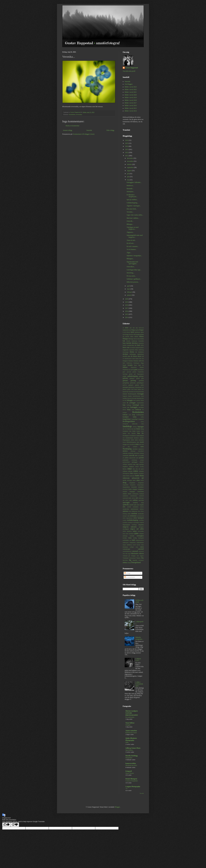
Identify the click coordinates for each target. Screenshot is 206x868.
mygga (125, 444)
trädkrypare (126, 543)
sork (131, 500)
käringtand (125, 424)
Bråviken (135, 343)
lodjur (134, 431)
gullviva (125, 385)
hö (123, 400)
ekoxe (140, 356)
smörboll (141, 496)
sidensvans (126, 478)
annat (127, 328)
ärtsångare (141, 560)
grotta (131, 374)
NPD (127, 742)
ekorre (135, 356)
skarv (134, 480)
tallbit (142, 529)
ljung (142, 429)
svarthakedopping (132, 520)
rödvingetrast (126, 473)
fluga (142, 363)
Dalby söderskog (139, 350)
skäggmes (141, 489)
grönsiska (133, 383)
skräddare (141, 487)
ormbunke (126, 455)
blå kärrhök (126, 337)
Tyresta (138, 545)
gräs (143, 378)
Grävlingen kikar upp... (134, 270)
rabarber (142, 462)
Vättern (138, 558)
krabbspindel (140, 415)
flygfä (124, 365)
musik (142, 442)
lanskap (135, 427)
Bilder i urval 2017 (131, 103)
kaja (124, 405)
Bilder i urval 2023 (131, 87)
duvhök (125, 356)
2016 (127, 311)
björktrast (137, 332)
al (123, 328)
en (123, 359)
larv (124, 429)
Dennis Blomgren (131, 779)
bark (130, 330)
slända (130, 494)
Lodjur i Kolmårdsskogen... (139, 684)
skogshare (132, 483)
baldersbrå (126, 330)
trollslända (126, 540)
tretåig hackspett (138, 538)
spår (135, 505)
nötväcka (137, 453)
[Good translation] (6, 825)
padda (142, 455)
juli (128, 174)
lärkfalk (133, 433)
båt (136, 345)
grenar (134, 372)
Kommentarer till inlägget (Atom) (84, 134)
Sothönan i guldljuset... (134, 279)
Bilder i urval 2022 (131, 89)
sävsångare (126, 529)
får (143, 365)
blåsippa (125, 339)
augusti (130, 171)
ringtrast (131, 466)
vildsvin (141, 553)
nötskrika (131, 453)
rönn (131, 473)
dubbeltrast (141, 354)
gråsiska (125, 378)
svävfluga (134, 525)
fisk (143, 359)
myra (128, 444)
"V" (127, 788)
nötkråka (125, 453)
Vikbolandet (134, 553)
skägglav (135, 489)
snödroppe (141, 498)
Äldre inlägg (110, 130)
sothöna (135, 500)
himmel (125, 394)
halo (143, 389)
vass (137, 547)
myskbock (132, 444)
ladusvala (135, 424)
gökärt (129, 389)
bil (125, 332)
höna (135, 400)
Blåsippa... (130, 224)
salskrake (132, 476)
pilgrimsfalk (132, 458)
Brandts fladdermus (132, 341)
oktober (130, 164)
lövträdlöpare (133, 436)
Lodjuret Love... (138, 660)
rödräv (136, 471)
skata (138, 480)
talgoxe (133, 529)
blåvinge (131, 339)
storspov (125, 516)
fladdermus (129, 363)
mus (138, 442)
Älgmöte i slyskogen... (134, 206)
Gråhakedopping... (132, 203)
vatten (142, 547)
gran (136, 370)
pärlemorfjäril (126, 462)
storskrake (141, 514)
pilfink (127, 458)
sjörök (124, 480)
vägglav (142, 556)
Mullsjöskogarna (131, 442)
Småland (141, 494)
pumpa (142, 460)
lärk (129, 433)
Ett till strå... (131, 243)
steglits (142, 505)
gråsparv (132, 378)
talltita (124, 531)
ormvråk (132, 455)
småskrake (125, 496)
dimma (132, 352)
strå (128, 516)
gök (143, 387)
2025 (127, 143)
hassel (124, 392)
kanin (142, 405)
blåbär (132, 337)
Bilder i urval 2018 (131, 100)
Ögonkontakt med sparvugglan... (132, 263)
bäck (139, 345)
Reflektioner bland (131, 733)
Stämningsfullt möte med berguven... (135, 236)
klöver (124, 410)
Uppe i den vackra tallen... (135, 215)
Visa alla (142, 793)
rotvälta (142, 467)
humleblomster (137, 396)
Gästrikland (138, 387)
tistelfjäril (131, 534)
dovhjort (125, 354)
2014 (127, 317)
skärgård (125, 491)
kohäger (125, 412)
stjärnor (142, 509)
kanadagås (136, 405)
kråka (135, 417)
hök (125, 400)
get (130, 370)
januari (129, 295)
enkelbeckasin (128, 359)
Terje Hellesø (130, 723)
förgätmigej (126, 370)
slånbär (125, 494)
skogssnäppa (141, 485)
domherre (141, 352)
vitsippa (133, 556)
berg (133, 330)
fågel (139, 365)
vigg (129, 554)
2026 (127, 140)
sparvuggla (126, 502)
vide (126, 554)
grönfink (141, 381)
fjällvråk (141, 361)
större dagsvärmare (128, 518)
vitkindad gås (126, 556)
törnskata (125, 547)
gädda (142, 385)
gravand (129, 372)
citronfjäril (132, 348)
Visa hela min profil (129, 71)
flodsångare (137, 363)
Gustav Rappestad (132, 68)
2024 (127, 146)
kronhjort (126, 417)
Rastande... (130, 189)
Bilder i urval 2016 (131, 105)
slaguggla (132, 491)
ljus (130, 431)
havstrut (131, 392)
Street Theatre (130, 773)
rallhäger (125, 464)
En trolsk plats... (130, 717)
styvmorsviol (140, 516)
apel (131, 328)
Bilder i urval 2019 (131, 97)
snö (137, 498)
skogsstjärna (126, 487)
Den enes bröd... (132, 209)
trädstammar (140, 542)
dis (136, 352)
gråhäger (141, 376)
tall (137, 529)
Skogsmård (129, 758)
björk (132, 332)
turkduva (129, 545)
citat (128, 347)
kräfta (142, 417)
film (140, 359)
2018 (127, 305)
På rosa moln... (131, 276)
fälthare (125, 367)
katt (128, 407)
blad (124, 334)
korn (130, 415)
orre (136, 455)
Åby (142, 558)
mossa (124, 442)
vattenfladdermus (127, 551)
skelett (142, 480)
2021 (127, 156)
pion (137, 458)
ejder (129, 356)
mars (129, 289)
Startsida (89, 130)
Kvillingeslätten (129, 421)
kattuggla (134, 407)
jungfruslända (140, 403)
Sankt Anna (139, 476)
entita (134, 359)
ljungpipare (126, 431)
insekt (124, 403)
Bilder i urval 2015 (131, 108)
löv (143, 433)
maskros (136, 438)
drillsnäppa (133, 354)
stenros (142, 507)
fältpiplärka (134, 367)
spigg (142, 502)
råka (134, 469)
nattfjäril (135, 447)
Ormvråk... (130, 221)
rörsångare (141, 473)
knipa (129, 410)
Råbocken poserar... (133, 282)
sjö (143, 478)
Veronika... (130, 212)
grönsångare (140, 383)
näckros (125, 451)
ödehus (125, 563)
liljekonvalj (130, 429)
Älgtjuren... (130, 232)
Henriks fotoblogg (132, 756)
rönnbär (136, 473)
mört (140, 444)
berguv (142, 330)
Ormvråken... (131, 267)
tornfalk (132, 536)
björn (142, 332)
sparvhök (141, 500)
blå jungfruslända (139, 334)
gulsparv (131, 385)
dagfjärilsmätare (140, 348)
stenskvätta (126, 509)
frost (135, 365)
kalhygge (129, 405)
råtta (137, 469)
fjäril (124, 363)
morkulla (141, 440)
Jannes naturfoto (131, 731)
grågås (125, 376)
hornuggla (141, 394)
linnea (138, 429)
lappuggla (141, 427)
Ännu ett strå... (131, 240)
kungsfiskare (127, 419)
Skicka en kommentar (72, 126)
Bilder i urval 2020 (131, 95)
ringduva (125, 466)
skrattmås (134, 487)
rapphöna (130, 464)
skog (124, 482)
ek (132, 356)
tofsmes (141, 534)
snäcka (133, 498)
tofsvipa (125, 536)
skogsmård (125, 485)
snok (130, 498)
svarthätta (141, 520)
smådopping (135, 494)
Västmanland (132, 558)
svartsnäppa (136, 522)
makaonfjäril (140, 436)
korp (134, 415)
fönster (142, 367)
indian (142, 400)
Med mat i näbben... (133, 218)
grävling (133, 381)
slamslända (141, 491)
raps (134, 464)
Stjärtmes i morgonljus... (134, 256)
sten (124, 507)
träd (133, 540)
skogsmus (141, 483)
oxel (139, 456)
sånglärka (141, 525)
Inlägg (127, 573)
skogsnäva (133, 485)
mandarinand (129, 438)
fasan (137, 358)
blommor (131, 334)
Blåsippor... (130, 259)
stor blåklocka (133, 511)
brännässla (141, 343)
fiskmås (131, 361)
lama (142, 424)
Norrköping (127, 449)
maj (128, 180)
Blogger (117, 807)
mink (132, 440)
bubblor (125, 345)
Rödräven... (130, 186)
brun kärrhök (127, 343)
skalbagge (129, 480)
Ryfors (125, 469)
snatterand (125, 498)
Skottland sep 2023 (131, 765)
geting (132, 370)
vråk (138, 556)
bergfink (137, 330)
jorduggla (133, 403)
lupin (142, 431)
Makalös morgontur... (139, 638)
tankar (135, 531)
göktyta (125, 389)
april (129, 286)
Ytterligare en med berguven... (133, 228)
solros (127, 500)
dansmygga (126, 352)
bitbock (128, 332)
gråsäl (138, 378)
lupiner (124, 433)
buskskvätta (131, 345)
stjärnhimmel (134, 509)
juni (128, 177)
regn (137, 464)
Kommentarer (130, 577)
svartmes (125, 522)
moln (136, 440)
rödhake (130, 471)
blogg (127, 334)
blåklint (136, 337)
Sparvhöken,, (129, 750)
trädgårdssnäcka (140, 540)
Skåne (130, 489)
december (130, 158)
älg (130, 560)
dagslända (132, 350)
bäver (124, 347)
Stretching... (130, 273)
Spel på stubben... (132, 200)
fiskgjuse (125, 361)
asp (137, 328)
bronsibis (141, 341)
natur (142, 447)
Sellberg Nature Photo (133, 748)
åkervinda (125, 560)
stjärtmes (126, 511)
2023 (127, 149)
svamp (124, 520)
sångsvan (126, 527)
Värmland (126, 558)
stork (129, 514)
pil (123, 458)
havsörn (141, 392)
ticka (124, 534)
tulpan (124, 545)
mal (124, 438)
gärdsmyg (132, 387)
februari (130, 292)
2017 (127, 308)
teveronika (79, 114)
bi (123, 332)
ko (143, 410)
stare (138, 505)
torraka (125, 538)
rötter (124, 476)
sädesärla (134, 527)
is (128, 403)
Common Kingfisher (132, 781)
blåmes (141, 336)
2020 (127, 299)
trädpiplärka (133, 543)
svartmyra (130, 522)
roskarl (137, 467)
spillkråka (126, 505)
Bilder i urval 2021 (131, 92)
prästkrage (134, 460)
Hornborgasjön (132, 394)
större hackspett (139, 518)
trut (130, 540)
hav (128, 392)
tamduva (129, 531)
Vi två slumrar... (132, 249)
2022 (127, 152)
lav (126, 429)
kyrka (142, 422)
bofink (142, 339)
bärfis (142, 345)
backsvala (141, 328)
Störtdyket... (131, 192)
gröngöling (126, 383)
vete (124, 554)
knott (133, 410)
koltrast (125, 415)
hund (142, 396)
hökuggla (130, 400)
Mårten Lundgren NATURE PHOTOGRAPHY (132, 713)
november (130, 161)
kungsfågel (135, 419)
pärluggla (135, 462)
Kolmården (72, 114)
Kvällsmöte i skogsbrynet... (132, 196)
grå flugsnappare (139, 374)
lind (135, 429)
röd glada (141, 469)
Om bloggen (129, 84)
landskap (127, 426)
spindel (131, 505)
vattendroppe (126, 549)
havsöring (136, 392)
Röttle (128, 476)
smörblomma (134, 496)
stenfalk (129, 507)
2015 (127, 314)
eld (143, 356)
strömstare (133, 516)
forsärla (130, 365)
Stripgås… (129, 725)
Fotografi (129, 771)
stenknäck (136, 507)
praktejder (126, 460)
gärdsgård (126, 387)
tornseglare (140, 536)
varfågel (132, 547)
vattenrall (135, 551)
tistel (127, 534)
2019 (127, 302)
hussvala (130, 398)
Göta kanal (134, 389)
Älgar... (129, 253)
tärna (142, 545)
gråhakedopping (132, 376)
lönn (139, 433)
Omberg (142, 453)
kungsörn (141, 419)
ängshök (135, 560)
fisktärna (136, 361)
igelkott (138, 400)
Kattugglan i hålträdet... (134, 182)
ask (134, 328)
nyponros (141, 449)
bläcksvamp (137, 339)
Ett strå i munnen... (133, 246)
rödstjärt (141, 471)
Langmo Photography (133, 787)
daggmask (126, 350)
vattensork (141, 551)
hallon (139, 389)
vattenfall (141, 549)
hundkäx (125, 398)
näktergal (133, 451)
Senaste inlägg (68, 130)
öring (129, 563)
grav (124, 372)
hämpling (139, 398)
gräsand (125, 381)
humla (130, 396)
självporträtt (136, 478)
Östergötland (136, 562)
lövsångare (126, 436)
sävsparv (141, 527)
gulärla (137, 385)
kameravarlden (131, 763)
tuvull (134, 545)
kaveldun (141, 407)
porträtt (141, 458)
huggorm (125, 396)
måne (137, 444)
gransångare (141, 370)
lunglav (138, 431)
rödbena (125, 471)
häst (143, 398)
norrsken (135, 449)
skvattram (125, 489)
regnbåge (141, 464)
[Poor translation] (15, 825)
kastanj (124, 407)
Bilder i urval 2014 (131, 111)
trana (130, 538)
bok (124, 341)
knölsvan (138, 410)
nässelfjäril (141, 451)
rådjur (130, 469)
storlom (134, 513)
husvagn (134, 398)
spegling (135, 502)
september (130, 167)
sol (124, 500)
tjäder (136, 533)
